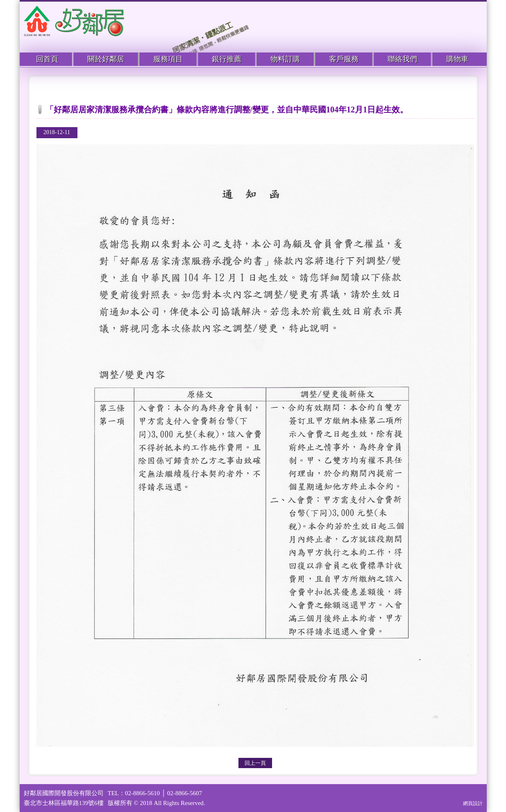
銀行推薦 (227, 59)
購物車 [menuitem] (457, 59)
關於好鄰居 (106, 59)
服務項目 (168, 59)
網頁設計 (473, 803)
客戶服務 (344, 59)
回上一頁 (255, 763)
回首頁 (47, 59)
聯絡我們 (402, 59)
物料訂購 (285, 59)
